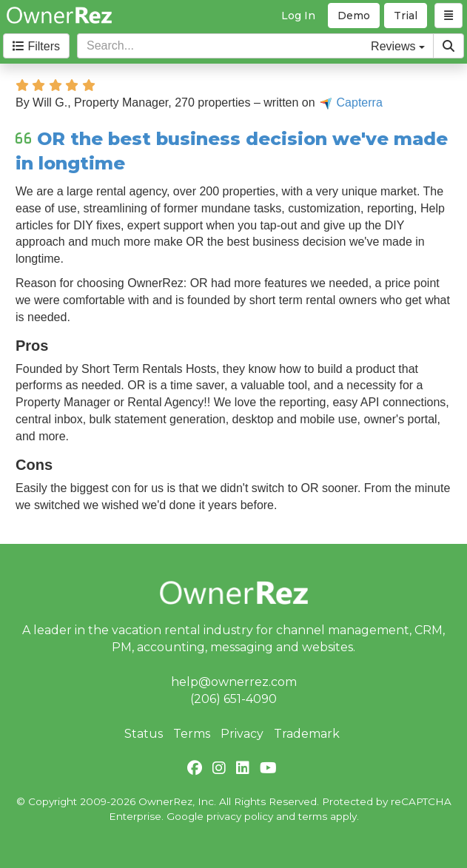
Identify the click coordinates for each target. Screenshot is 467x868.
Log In (298, 16)
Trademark (307, 734)
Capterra (350, 102)
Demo (354, 16)
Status (144, 734)
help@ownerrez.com (234, 682)
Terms (192, 734)
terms (313, 816)
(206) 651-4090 (233, 699)
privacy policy (240, 816)
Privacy (242, 734)
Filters (36, 46)
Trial (406, 16)
